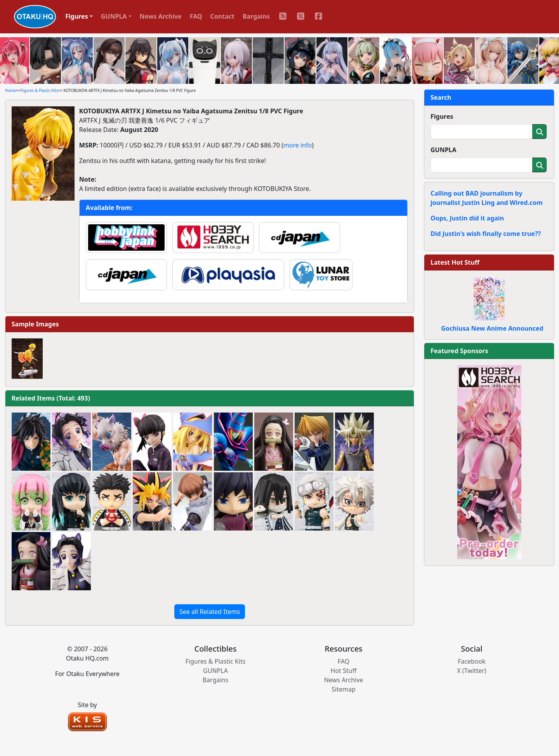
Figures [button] (77, 16)
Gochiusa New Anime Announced (492, 328)
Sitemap (344, 689)
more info (298, 145)
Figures (442, 116)
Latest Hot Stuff (455, 262)
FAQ (196, 16)
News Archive (161, 16)
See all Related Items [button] (210, 612)
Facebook (472, 661)
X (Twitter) (472, 671)
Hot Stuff (344, 671)
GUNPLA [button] (114, 16)
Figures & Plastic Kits (39, 90)
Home (10, 90)
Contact (222, 16)
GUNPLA (444, 150)
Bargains (256, 16)
